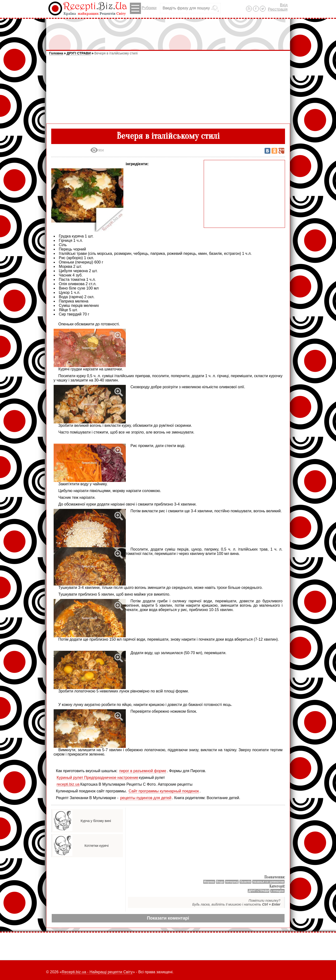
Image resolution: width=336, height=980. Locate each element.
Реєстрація (278, 9)
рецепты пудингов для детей (146, 798)
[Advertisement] (168, 32)
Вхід (284, 5)
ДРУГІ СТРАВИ (79, 53)
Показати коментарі (168, 918)
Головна (56, 53)
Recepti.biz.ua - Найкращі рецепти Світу (97, 972)
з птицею (277, 891)
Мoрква (209, 882)
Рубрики (143, 8)
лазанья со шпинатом (268, 882)
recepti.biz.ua (68, 784)
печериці (232, 882)
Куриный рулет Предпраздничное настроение (98, 778)
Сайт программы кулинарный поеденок (164, 791)
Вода (220, 882)
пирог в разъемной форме (143, 771)
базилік (245, 882)
